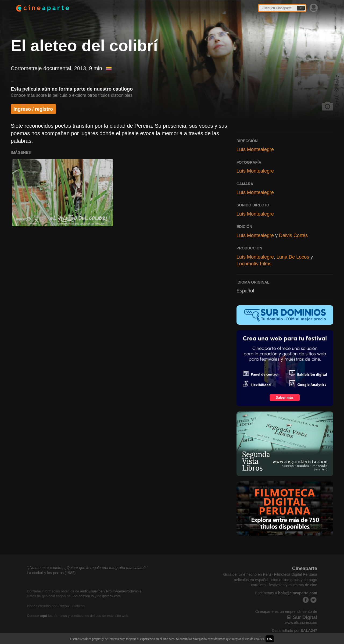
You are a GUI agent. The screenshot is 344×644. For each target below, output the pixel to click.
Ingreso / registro (33, 109)
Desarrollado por (294, 631)
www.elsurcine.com (301, 622)
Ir (301, 8)
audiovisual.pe (91, 591)
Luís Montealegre (255, 149)
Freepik (63, 606)
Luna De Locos (293, 257)
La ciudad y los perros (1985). (52, 573)
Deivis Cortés (293, 235)
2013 (80, 68)
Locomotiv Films (254, 264)
